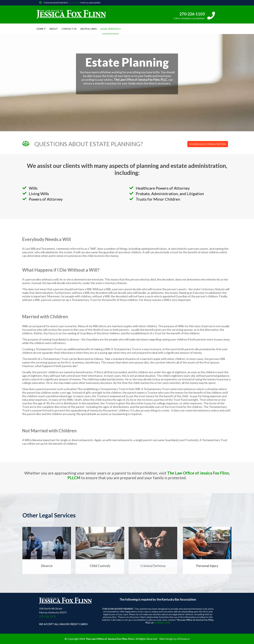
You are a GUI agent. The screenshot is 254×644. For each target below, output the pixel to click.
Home (40, 29)
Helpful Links (89, 29)
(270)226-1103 (162, 623)
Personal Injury (207, 566)
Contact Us (69, 29)
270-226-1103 (192, 14)
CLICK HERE (75, 3)
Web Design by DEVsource (174, 639)
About (54, 29)
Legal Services (110, 29)
